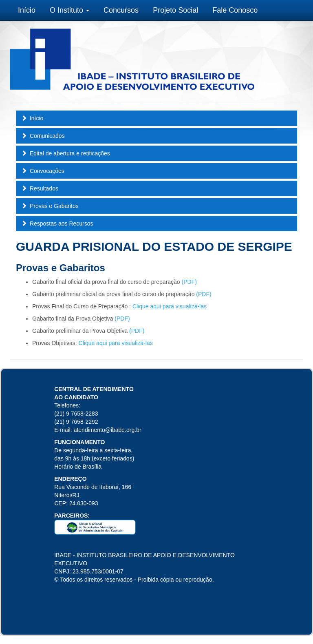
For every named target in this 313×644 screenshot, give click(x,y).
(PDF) (189, 282)
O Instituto (69, 10)
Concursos (121, 10)
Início (27, 10)
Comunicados (43, 136)
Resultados (40, 188)
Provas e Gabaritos (50, 206)
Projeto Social (175, 10)
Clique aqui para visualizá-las (170, 306)
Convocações (43, 171)
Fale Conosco (235, 10)
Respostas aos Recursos (57, 224)
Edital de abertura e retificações (66, 153)
